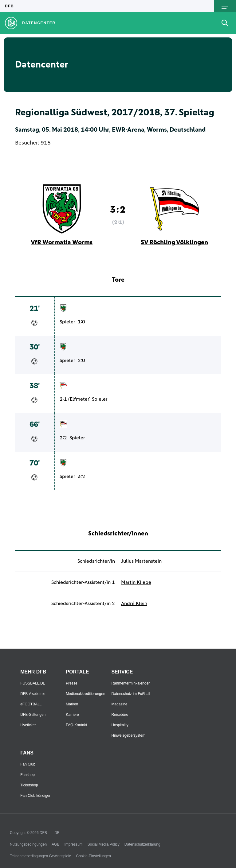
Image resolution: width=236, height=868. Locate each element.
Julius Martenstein (141, 561)
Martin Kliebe (136, 582)
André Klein (134, 604)
